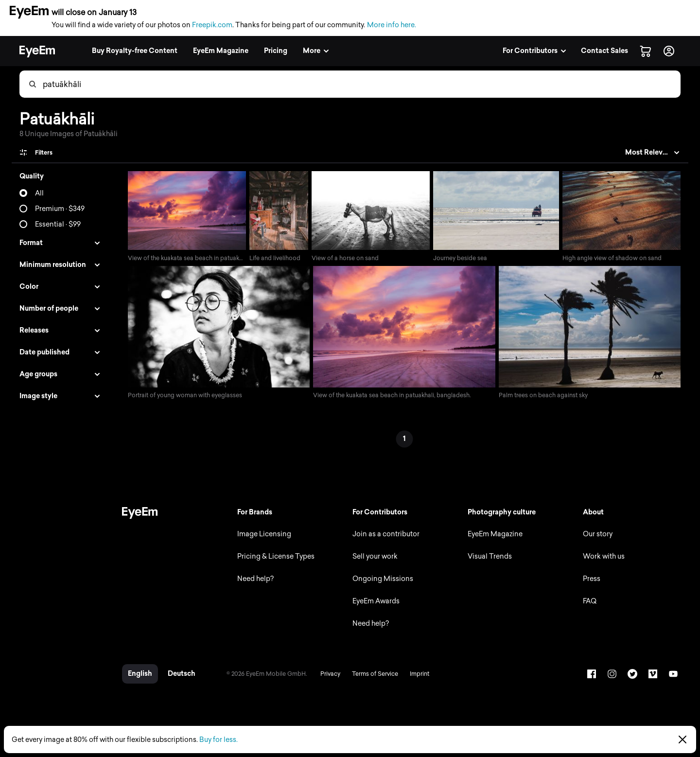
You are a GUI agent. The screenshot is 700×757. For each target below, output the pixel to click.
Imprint (416, 675)
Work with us (603, 557)
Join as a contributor (384, 535)
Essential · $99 (58, 224)
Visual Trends (488, 557)
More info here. (392, 25)
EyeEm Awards (374, 602)
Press (591, 580)
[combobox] (361, 84)
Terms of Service (372, 675)
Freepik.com (212, 25)
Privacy (327, 675)
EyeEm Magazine (494, 535)
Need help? (253, 580)
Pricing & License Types (273, 557)
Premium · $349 (60, 209)
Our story (597, 535)
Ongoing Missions (381, 580)
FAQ (589, 602)
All (39, 193)
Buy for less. (219, 740)
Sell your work (373, 557)
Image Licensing (261, 535)
